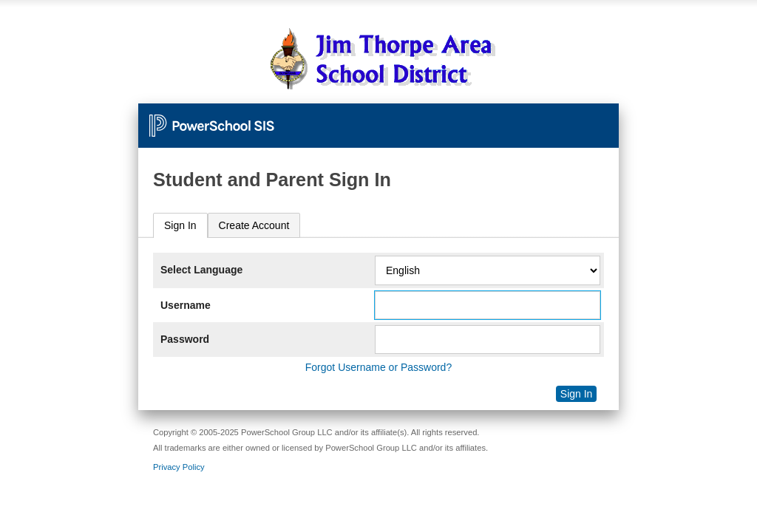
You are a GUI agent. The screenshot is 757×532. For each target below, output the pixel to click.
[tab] (180, 226)
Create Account (254, 225)
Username (186, 305)
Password (185, 339)
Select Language (201, 270)
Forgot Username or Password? (378, 367)
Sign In (180, 225)
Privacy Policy (179, 467)
